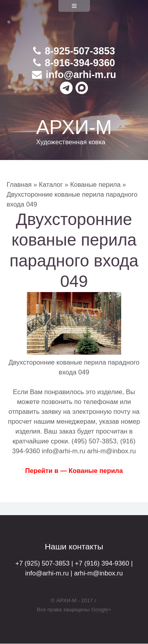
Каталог (51, 185)
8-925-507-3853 (74, 51)
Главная (19, 185)
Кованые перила (96, 185)
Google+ (101, 610)
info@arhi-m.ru (74, 74)
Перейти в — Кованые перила (74, 471)
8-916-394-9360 (74, 63)
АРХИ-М (74, 127)
